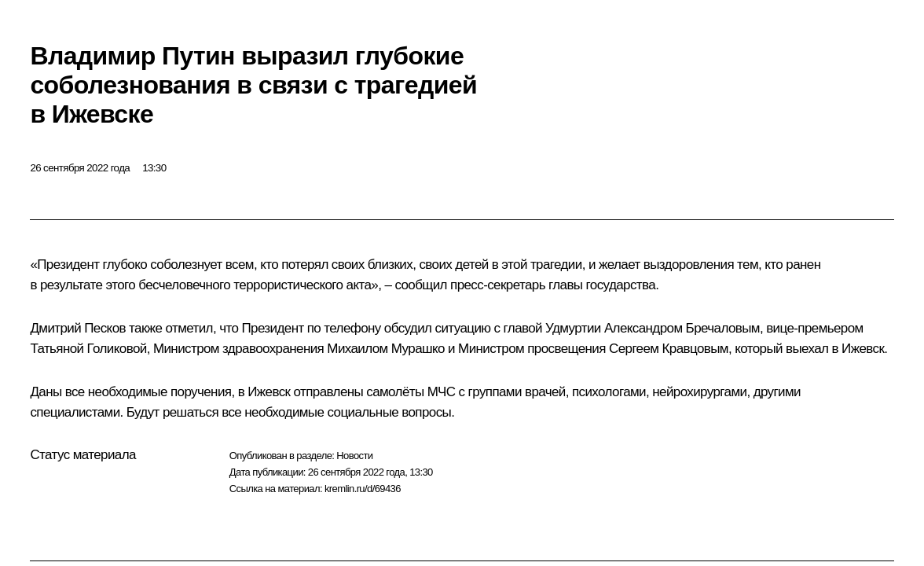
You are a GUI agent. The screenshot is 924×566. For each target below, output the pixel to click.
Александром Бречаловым (682, 328)
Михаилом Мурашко (386, 349)
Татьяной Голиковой (88, 349)
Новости (354, 456)
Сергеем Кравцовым (669, 349)
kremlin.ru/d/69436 (363, 489)
